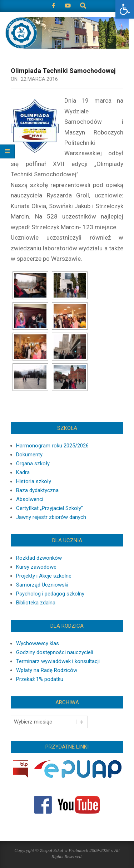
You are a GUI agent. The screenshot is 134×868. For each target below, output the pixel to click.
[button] (125, 9)
